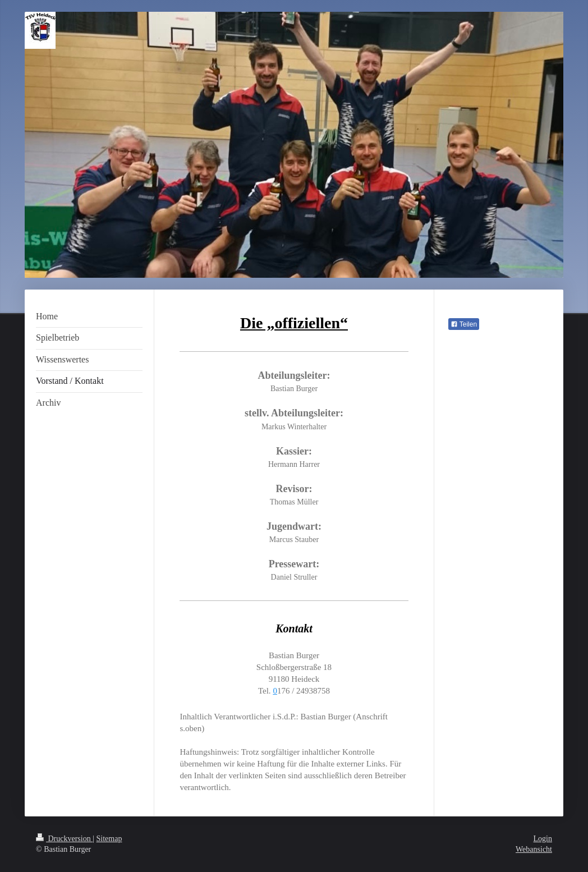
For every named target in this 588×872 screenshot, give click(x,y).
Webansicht (534, 849)
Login (543, 839)
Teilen (464, 324)
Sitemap (109, 839)
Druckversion (64, 839)
